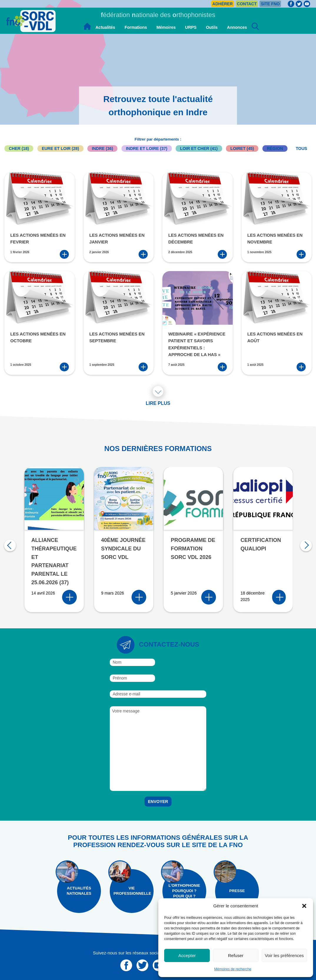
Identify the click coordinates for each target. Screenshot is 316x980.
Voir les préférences (284, 955)
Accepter (187, 955)
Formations (136, 27)
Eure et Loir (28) (60, 148)
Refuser (236, 955)
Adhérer (223, 4)
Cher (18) (19, 148)
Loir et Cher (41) (199, 148)
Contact (247, 4)
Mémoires (166, 27)
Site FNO (270, 4)
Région (275, 148)
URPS (191, 27)
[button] (304, 906)
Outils (212, 27)
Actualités (105, 27)
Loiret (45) (242, 148)
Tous (301, 148)
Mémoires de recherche (233, 969)
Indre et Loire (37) (147, 148)
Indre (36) (102, 148)
